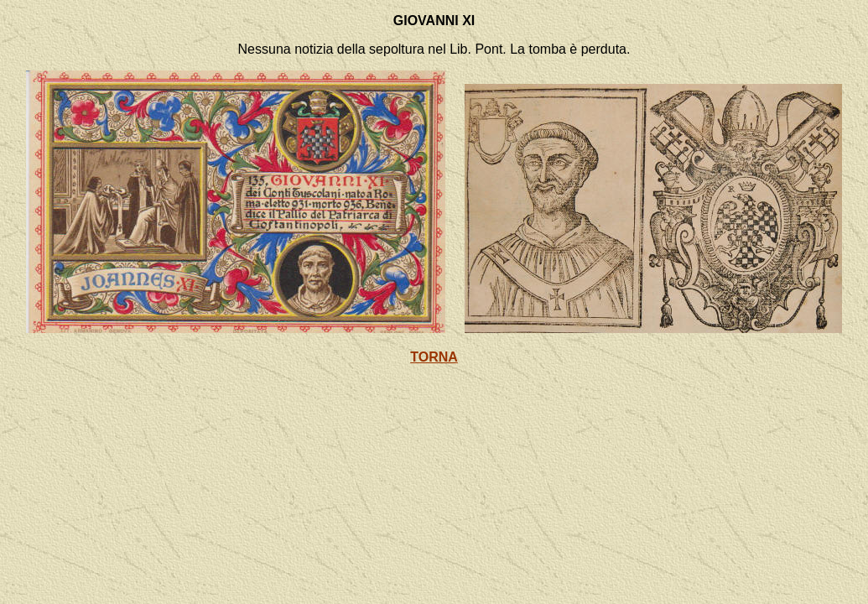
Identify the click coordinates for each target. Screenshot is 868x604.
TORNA (434, 357)
